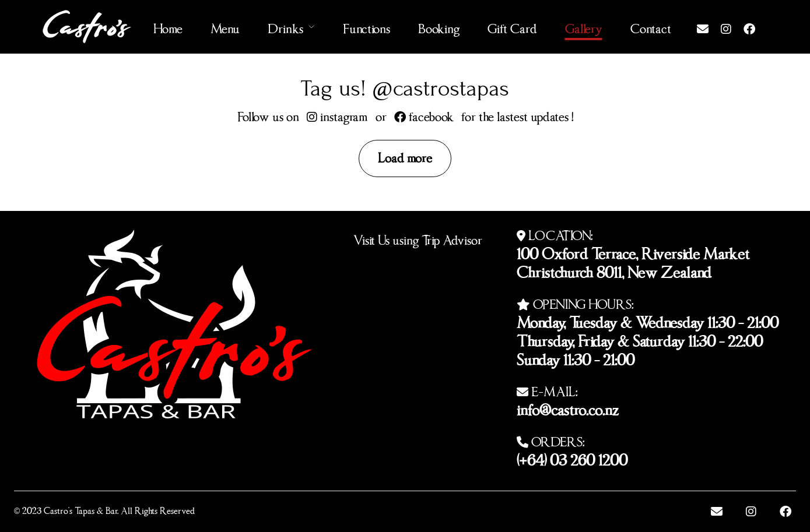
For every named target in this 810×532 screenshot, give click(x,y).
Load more (405, 156)
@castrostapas (441, 89)
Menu (225, 27)
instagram (337, 114)
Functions (367, 27)
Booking (439, 27)
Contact (651, 27)
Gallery (584, 27)
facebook (424, 114)
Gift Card (512, 27)
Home (168, 27)
